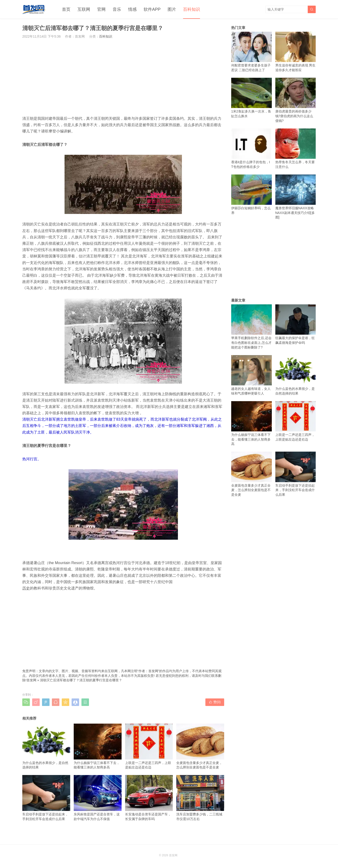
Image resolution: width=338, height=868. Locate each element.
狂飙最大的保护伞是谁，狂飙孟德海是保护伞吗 (296, 324)
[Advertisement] (123, 77)
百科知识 (192, 9)
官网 (101, 9)
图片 (172, 9)
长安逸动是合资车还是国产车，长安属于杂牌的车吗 (149, 798)
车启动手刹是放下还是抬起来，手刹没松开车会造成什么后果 (46, 798)
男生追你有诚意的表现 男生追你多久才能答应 (296, 52)
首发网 (31, 680)
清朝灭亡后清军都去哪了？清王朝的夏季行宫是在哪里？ (81, 680)
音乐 (117, 9)
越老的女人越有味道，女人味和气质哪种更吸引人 (252, 375)
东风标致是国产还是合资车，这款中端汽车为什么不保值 (98, 798)
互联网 (84, 9)
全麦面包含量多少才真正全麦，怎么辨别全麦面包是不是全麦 (200, 746)
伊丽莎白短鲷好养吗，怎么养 (252, 195)
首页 (66, 9)
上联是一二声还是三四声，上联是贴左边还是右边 (149, 746)
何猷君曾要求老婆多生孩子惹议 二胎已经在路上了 (252, 52)
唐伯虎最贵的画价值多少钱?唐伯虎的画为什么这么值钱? (296, 100)
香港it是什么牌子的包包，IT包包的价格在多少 (252, 149)
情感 (132, 9)
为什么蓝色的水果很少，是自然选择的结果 (46, 746)
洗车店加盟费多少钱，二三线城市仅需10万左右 (200, 798)
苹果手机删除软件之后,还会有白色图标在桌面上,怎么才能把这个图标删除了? (252, 327)
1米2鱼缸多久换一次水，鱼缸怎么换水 (252, 98)
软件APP (152, 9)
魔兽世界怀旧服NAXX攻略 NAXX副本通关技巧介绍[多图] (296, 197)
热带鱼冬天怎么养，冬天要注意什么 (296, 149)
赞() (215, 702)
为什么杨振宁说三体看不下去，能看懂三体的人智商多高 (98, 746)
